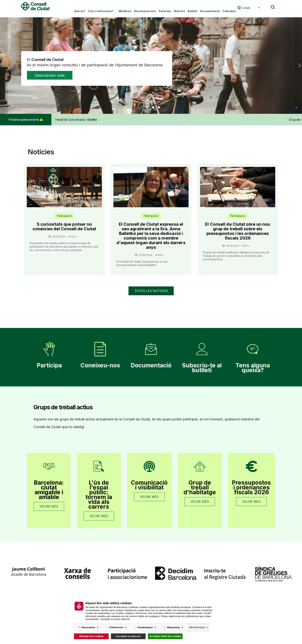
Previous (4, 66)
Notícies (179, 11)
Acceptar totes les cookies (165, 636)
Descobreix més (53, 76)
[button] (297, 108)
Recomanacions (145, 11)
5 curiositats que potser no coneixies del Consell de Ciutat (64, 226)
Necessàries (88, 627)
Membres (125, 11)
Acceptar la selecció (128, 636)
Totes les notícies (151, 291)
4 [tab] (159, 107)
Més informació (197, 627)
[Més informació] (98, 627)
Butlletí (193, 11)
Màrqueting (173, 627)
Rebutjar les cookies (91, 636)
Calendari (229, 11)
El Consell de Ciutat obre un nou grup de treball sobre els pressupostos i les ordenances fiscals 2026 (238, 231)
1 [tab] (142, 107)
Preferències (116, 627)
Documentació (210, 11)
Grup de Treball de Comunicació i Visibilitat (82, 120)
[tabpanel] (151, 66)
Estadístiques (145, 627)
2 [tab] (147, 107)
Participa (165, 11)
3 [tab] (153, 107)
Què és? (80, 11)
